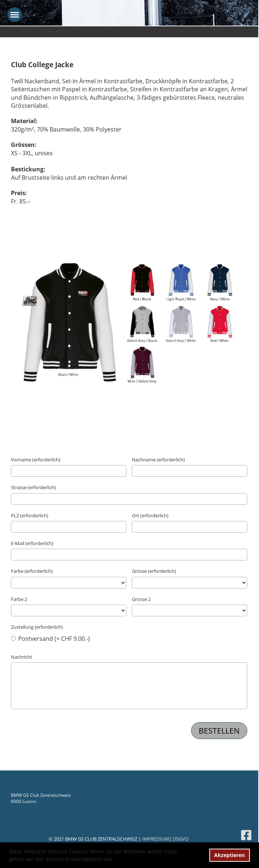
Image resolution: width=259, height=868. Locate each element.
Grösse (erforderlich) (154, 571)
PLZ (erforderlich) (30, 515)
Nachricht (22, 657)
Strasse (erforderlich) (33, 487)
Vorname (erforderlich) (36, 460)
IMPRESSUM (156, 839)
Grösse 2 (141, 599)
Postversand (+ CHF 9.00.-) (50, 639)
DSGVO (181, 839)
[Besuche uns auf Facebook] (246, 835)
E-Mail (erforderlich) (32, 543)
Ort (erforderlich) (150, 515)
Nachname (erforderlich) (158, 460)
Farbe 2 (19, 599)
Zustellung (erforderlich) (37, 627)
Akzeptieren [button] (229, 855)
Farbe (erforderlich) (32, 571)
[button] (116, 860)
